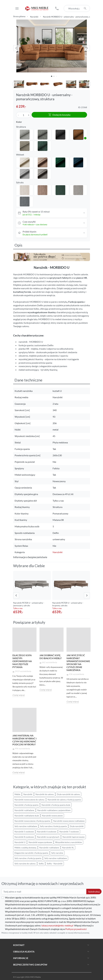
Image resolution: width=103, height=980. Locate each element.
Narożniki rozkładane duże (27, 816)
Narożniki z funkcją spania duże (56, 805)
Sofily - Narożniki (55, 864)
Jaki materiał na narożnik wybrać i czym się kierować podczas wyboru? (24, 740)
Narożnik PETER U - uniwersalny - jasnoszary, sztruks (29, 604)
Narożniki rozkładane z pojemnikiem (54, 810)
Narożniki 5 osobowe (24, 832)
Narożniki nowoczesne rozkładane (69, 821)
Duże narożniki (77, 826)
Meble (17, 794)
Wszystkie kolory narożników (68, 842)
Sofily (41, 864)
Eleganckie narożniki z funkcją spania (31, 853)
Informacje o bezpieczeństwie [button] (30, 557)
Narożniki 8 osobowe (24, 837)
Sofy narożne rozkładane (26, 826)
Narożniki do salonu (45, 794)
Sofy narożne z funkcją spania (53, 826)
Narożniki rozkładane (24, 810)
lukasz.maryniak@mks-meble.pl (57, 925)
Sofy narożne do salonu (25, 864)
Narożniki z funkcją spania (26, 805)
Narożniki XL (68, 848)
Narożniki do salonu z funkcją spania (64, 800)
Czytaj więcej (18, 695)
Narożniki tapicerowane (74, 837)
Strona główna (19, 17)
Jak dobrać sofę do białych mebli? (51, 657)
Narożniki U (20, 842)
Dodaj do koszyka (59, 115)
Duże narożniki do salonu (68, 794)
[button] (57, 8)
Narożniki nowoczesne (52, 816)
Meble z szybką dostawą (25, 848)
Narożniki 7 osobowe (69, 832)
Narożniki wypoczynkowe (40, 842)
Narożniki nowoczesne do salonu (29, 800)
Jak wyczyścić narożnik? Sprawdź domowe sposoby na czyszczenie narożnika (78, 663)
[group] (32, 593)
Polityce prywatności (76, 929)
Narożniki (34, 17)
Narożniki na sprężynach (48, 837)
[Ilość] (23, 115)
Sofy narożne (57, 853)
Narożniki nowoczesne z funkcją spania (32, 821)
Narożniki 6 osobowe (47, 832)
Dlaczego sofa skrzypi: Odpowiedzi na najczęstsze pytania (22, 661)
